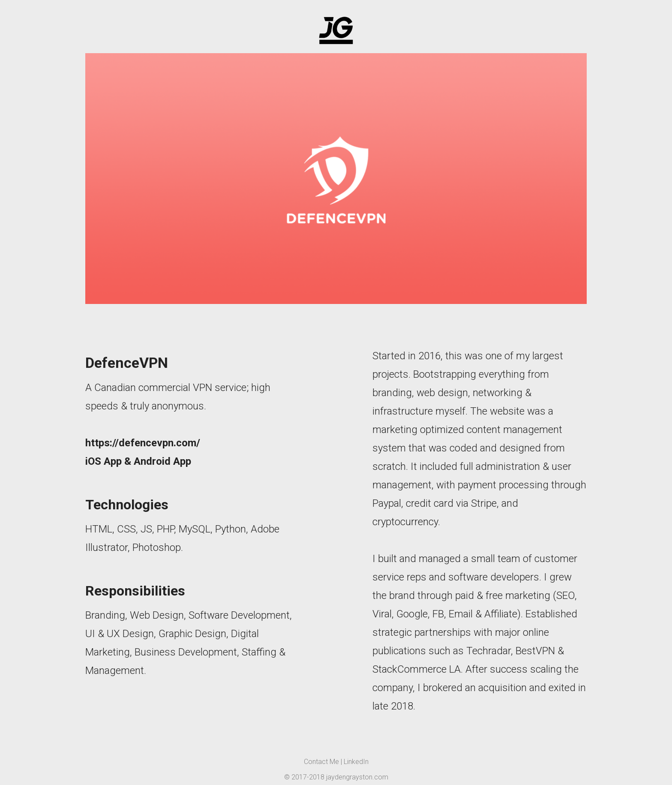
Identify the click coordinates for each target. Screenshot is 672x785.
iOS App (103, 461)
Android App (162, 461)
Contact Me (321, 762)
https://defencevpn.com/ (143, 443)
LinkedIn (356, 762)
